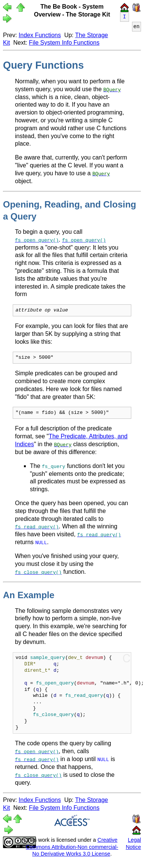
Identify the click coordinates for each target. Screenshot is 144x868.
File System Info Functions (64, 43)
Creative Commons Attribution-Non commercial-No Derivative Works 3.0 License (72, 846)
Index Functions (40, 35)
